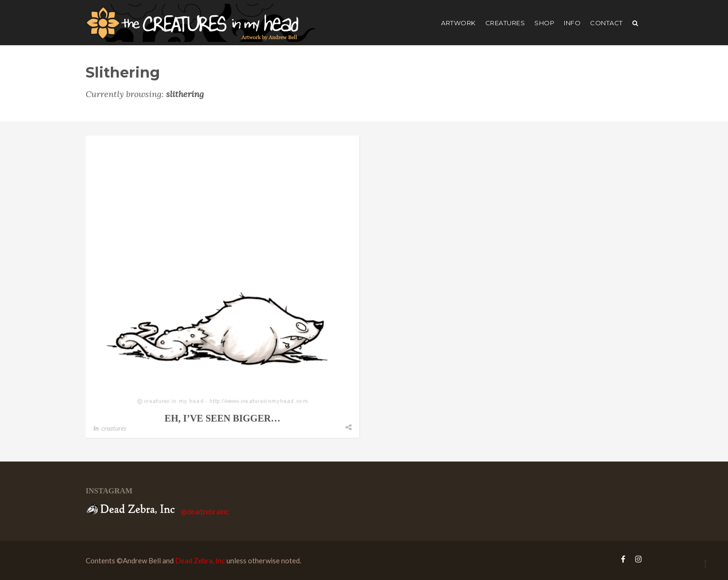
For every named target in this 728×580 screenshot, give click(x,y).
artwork (458, 23)
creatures (505, 23)
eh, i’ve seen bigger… (222, 418)
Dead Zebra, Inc (200, 560)
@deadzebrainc (205, 511)
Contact (606, 23)
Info (572, 23)
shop (544, 23)
